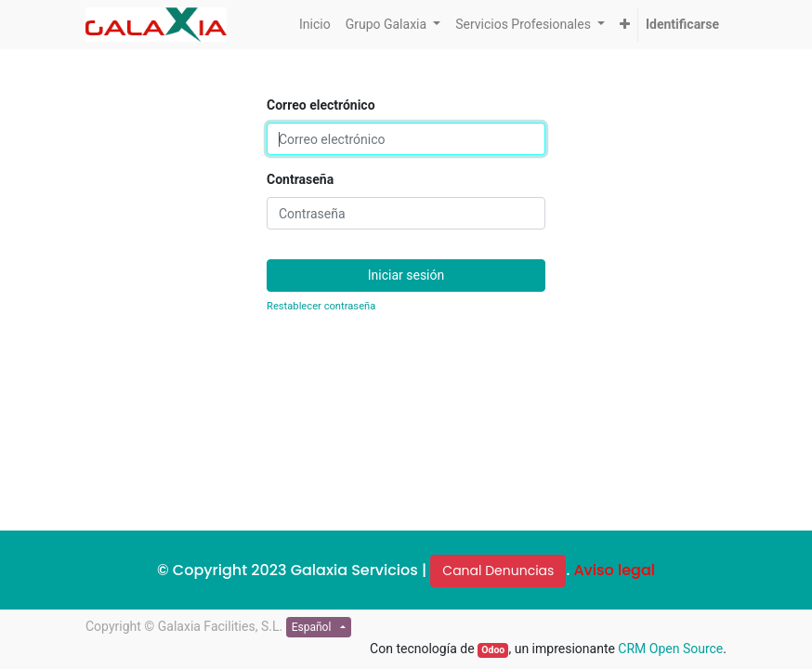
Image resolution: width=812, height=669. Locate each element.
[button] (625, 25)
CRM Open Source (670, 649)
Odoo (493, 650)
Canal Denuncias (498, 571)
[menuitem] (315, 25)
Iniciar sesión (406, 275)
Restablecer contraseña (321, 306)
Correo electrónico (321, 105)
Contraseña (300, 179)
